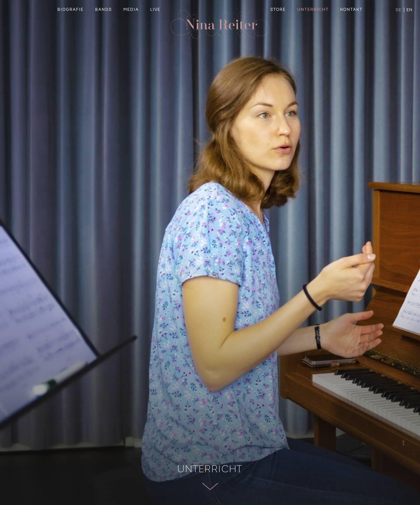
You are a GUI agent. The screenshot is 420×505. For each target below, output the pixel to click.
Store (278, 25)
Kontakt (351, 25)
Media (131, 25)
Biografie (71, 25)
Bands (104, 25)
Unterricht (313, 25)
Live (155, 25)
